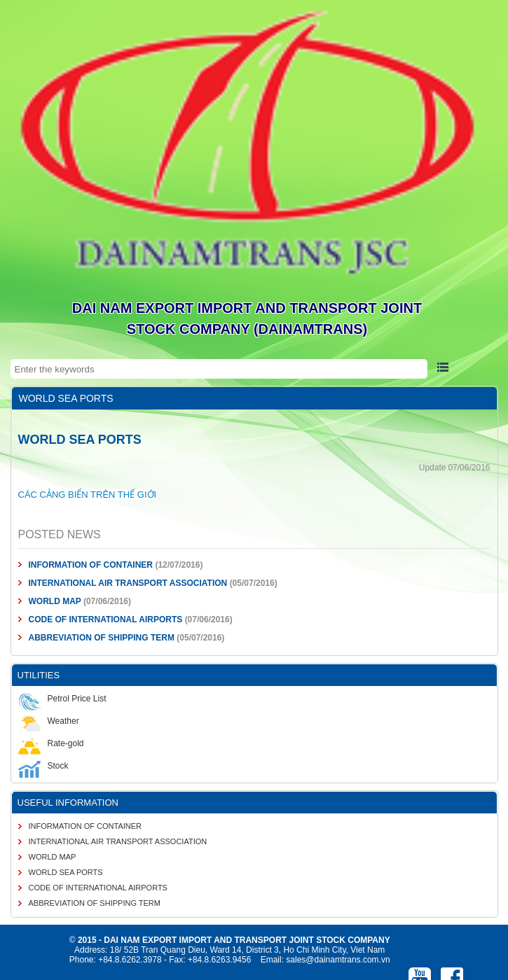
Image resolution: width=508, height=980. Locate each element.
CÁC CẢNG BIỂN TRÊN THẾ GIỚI (88, 495)
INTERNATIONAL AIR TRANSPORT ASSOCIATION (128, 583)
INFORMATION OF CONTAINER (91, 565)
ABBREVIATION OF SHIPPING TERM (103, 638)
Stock (43, 766)
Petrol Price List (62, 699)
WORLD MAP (55, 601)
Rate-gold (51, 743)
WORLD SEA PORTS (66, 872)
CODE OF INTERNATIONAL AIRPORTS (106, 619)
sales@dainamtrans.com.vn (338, 960)
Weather (49, 721)
